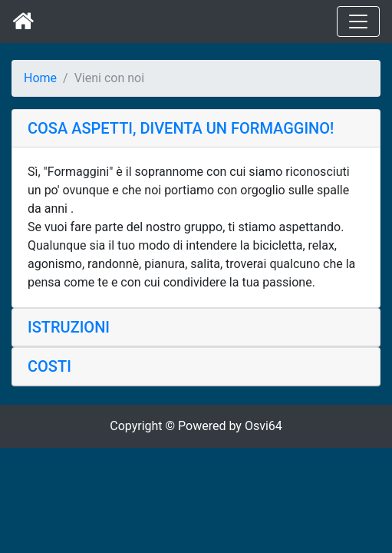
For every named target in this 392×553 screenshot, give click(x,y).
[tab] (196, 129)
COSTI (49, 366)
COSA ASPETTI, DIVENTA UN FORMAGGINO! (181, 128)
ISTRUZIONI (69, 327)
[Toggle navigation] (358, 22)
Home (40, 78)
